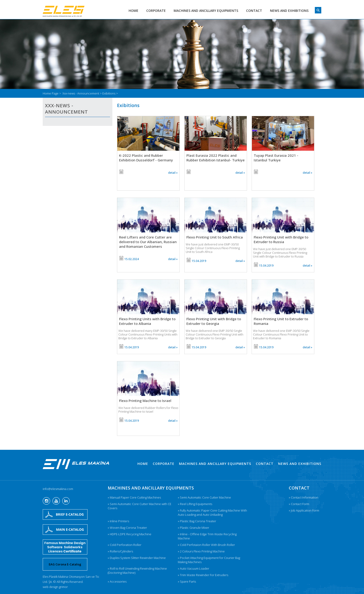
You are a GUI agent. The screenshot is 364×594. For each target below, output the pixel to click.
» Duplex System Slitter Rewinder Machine (137, 558)
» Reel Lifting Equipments (195, 504)
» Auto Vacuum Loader (193, 568)
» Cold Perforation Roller (125, 545)
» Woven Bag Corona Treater (127, 528)
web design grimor (55, 587)
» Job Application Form (304, 510)
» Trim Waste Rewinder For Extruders (203, 575)
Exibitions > (110, 93)
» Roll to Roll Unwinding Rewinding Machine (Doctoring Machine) (137, 571)
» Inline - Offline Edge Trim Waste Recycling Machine (207, 536)
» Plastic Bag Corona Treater (197, 521)
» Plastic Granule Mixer (193, 528)
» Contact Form (299, 504)
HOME (133, 11)
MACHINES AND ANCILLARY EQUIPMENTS (206, 11)
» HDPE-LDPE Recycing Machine (130, 534)
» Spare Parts (187, 581)
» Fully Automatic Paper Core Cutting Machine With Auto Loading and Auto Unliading (212, 512)
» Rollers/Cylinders (120, 551)
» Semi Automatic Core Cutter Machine (204, 497)
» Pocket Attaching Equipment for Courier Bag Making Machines (209, 560)
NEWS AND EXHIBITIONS (289, 11)
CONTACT (254, 11)
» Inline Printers (118, 521)
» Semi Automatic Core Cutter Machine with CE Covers (140, 506)
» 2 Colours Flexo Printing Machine (201, 551)
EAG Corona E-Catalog (65, 564)
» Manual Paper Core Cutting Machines (134, 497)
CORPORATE (156, 11)
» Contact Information (304, 497)
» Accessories (117, 581)
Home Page (51, 93)
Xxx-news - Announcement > (82, 93)
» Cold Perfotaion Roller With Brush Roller (206, 545)
